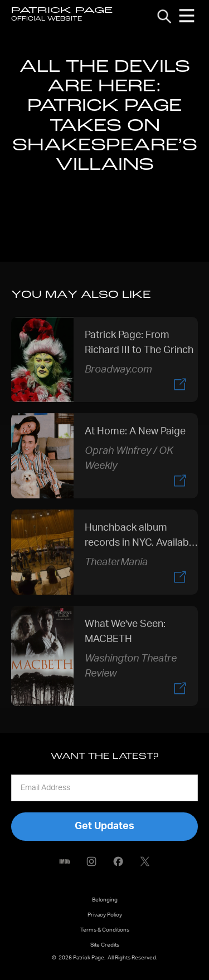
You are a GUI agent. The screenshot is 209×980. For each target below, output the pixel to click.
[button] (187, 16)
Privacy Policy (105, 915)
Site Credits (105, 945)
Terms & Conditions (105, 930)
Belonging (105, 900)
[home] (62, 16)
